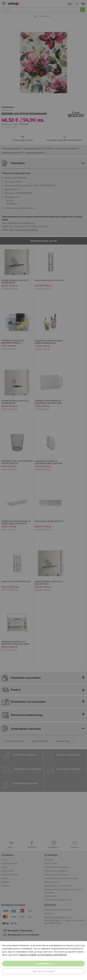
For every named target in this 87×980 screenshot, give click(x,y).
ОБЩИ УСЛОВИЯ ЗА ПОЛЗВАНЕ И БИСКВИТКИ (43, 955)
